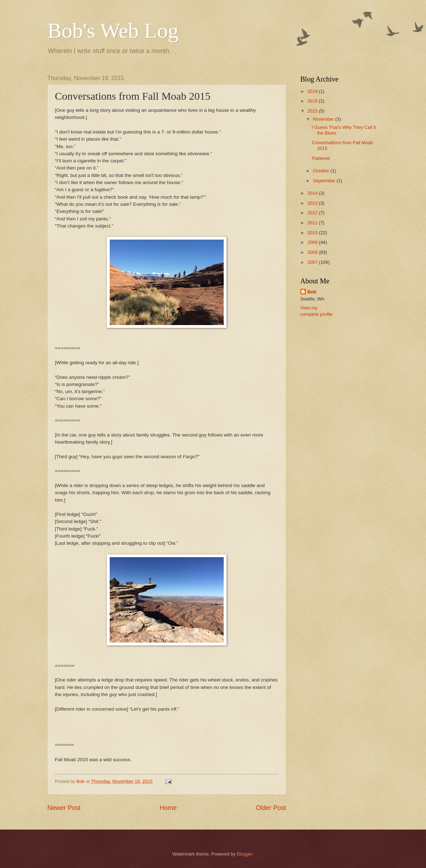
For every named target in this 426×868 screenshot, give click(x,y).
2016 (313, 101)
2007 (313, 262)
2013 (313, 203)
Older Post (271, 808)
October (321, 171)
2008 (313, 252)
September (325, 181)
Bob (312, 292)
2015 (313, 111)
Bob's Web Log (113, 31)
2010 (313, 233)
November (324, 119)
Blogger (245, 854)
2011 (313, 223)
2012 (313, 213)
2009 (313, 242)
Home (168, 808)
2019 (313, 91)
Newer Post (64, 808)
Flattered (321, 158)
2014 (313, 193)
